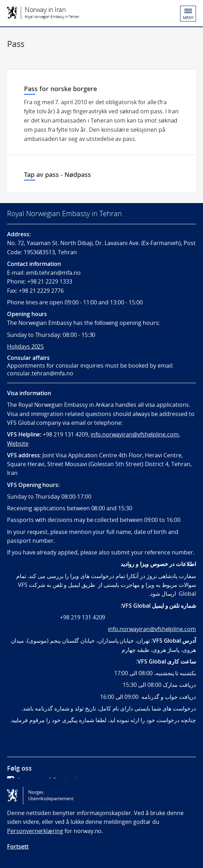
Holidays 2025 (25, 346)
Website (18, 444)
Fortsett (18, 846)
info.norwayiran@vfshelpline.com (135, 434)
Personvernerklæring (35, 831)
